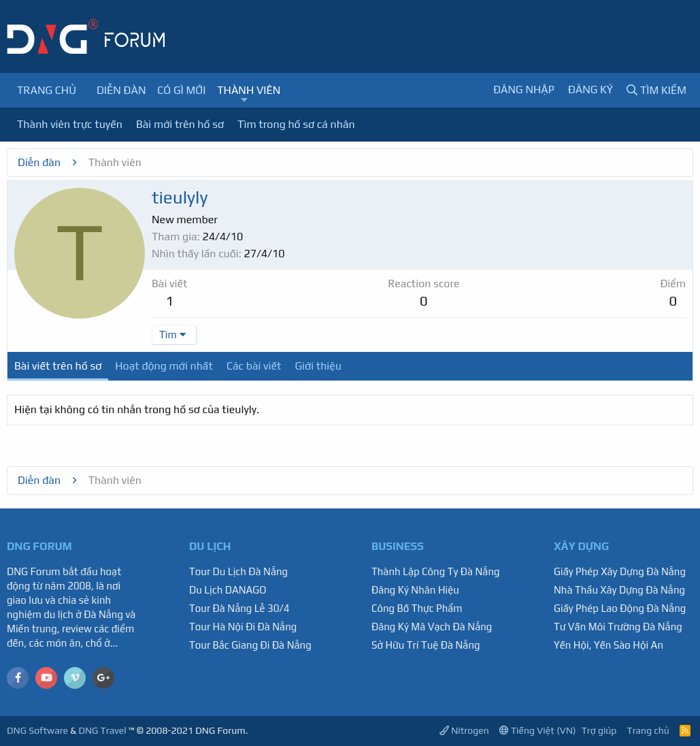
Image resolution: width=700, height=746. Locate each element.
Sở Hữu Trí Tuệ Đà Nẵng (426, 645)
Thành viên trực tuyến (70, 124)
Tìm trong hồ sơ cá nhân (296, 124)
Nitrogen (464, 730)
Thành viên (249, 90)
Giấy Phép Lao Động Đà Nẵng (620, 608)
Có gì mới (181, 90)
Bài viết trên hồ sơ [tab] (58, 366)
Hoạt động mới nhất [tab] (164, 366)
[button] (245, 100)
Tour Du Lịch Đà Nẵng (238, 571)
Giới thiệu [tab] (318, 366)
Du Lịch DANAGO (228, 590)
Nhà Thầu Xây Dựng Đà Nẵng (619, 590)
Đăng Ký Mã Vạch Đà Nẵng (432, 627)
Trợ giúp (599, 730)
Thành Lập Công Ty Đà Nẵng (436, 571)
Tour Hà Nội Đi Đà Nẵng (243, 627)
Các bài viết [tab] (254, 366)
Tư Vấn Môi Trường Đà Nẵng (618, 627)
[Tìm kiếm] (656, 90)
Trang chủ (47, 90)
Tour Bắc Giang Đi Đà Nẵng (250, 645)
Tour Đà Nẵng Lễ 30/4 (239, 608)
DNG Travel (102, 730)
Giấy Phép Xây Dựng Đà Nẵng (620, 571)
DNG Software (37, 730)
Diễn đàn (121, 90)
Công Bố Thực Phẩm (417, 608)
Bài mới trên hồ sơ (180, 124)
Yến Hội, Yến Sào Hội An (609, 645)
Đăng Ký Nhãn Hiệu (415, 590)
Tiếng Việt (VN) (538, 730)
